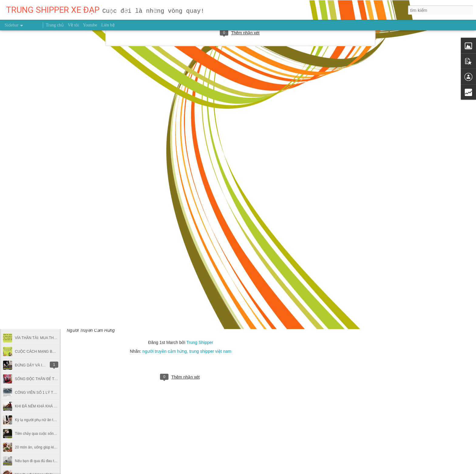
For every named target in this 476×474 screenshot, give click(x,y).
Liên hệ (108, 25)
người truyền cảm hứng (165, 351)
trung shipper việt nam (210, 351)
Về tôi (73, 25)
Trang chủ (55, 25)
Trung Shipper (200, 342)
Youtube (90, 25)
